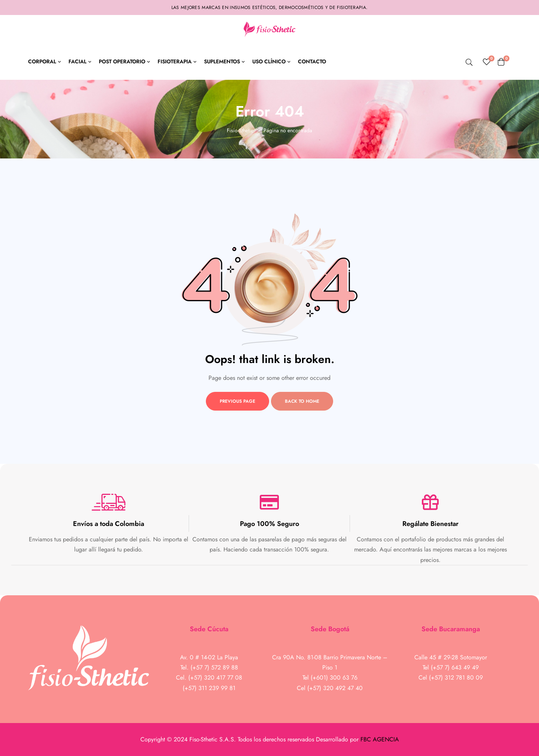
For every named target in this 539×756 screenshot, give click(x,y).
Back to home (302, 401)
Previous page (237, 401)
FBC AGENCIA (380, 739)
